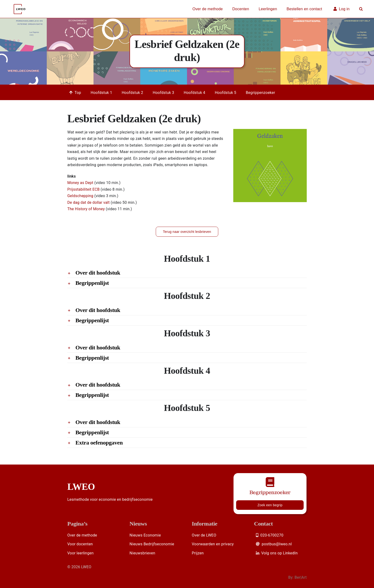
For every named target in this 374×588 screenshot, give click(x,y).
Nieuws (138, 524)
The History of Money (86, 209)
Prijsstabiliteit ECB (84, 189)
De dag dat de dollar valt (89, 202)
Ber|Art (301, 577)
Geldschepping (81, 196)
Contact (263, 524)
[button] (361, 9)
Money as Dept (81, 183)
